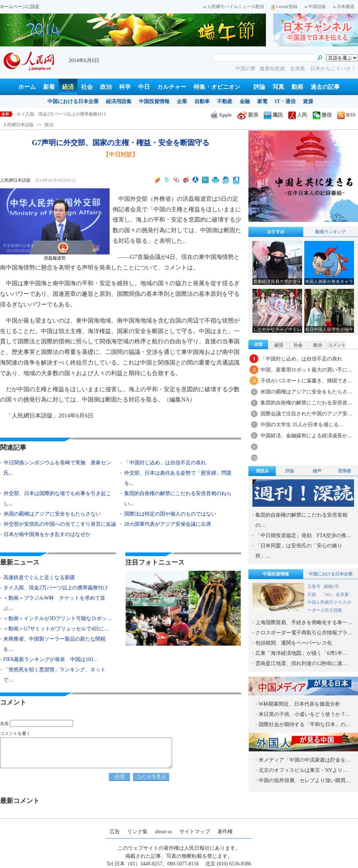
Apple (221, 115)
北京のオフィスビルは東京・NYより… (303, 770)
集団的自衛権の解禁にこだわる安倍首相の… (301, 520)
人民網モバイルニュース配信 (234, 7)
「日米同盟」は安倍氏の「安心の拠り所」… (299, 551)
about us (163, 832)
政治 (106, 87)
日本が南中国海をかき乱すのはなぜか (47, 534)
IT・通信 (285, 101)
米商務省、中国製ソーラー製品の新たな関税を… (54, 644)
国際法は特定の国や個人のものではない (170, 514)
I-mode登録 (284, 7)
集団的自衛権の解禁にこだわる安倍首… (306, 403)
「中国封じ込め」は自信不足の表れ (165, 463)
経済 (68, 87)
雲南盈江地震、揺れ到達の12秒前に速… (301, 663)
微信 (322, 115)
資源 (308, 101)
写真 (278, 87)
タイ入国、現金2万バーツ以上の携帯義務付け (56, 588)
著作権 (225, 832)
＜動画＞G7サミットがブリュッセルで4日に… (56, 629)
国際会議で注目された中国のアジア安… (306, 414)
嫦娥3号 (331, 586)
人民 (298, 115)
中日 (144, 87)
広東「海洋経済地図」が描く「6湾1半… (301, 653)
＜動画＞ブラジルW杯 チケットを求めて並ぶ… (54, 603)
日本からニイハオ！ (333, 69)
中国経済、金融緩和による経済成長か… (306, 436)
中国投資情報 (154, 101)
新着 (49, 87)
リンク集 (137, 832)
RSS (346, 115)
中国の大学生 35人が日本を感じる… (302, 425)
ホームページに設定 (20, 7)
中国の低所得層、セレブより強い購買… (305, 780)
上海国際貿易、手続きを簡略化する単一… (304, 622)
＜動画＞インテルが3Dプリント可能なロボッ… (58, 618)
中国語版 (315, 7)
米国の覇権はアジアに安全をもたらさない (52, 514)
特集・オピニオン (217, 87)
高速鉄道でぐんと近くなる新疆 (47, 114)
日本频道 (344, 7)
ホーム (27, 87)
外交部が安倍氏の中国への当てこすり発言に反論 (60, 524)
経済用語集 (119, 101)
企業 (182, 101)
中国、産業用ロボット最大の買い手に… (306, 370)
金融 (245, 101)
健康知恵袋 (273, 69)
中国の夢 (245, 69)
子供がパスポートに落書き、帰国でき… (306, 381)
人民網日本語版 (18, 125)
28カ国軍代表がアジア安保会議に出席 (170, 524)
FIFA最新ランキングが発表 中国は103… (51, 659)
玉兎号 (314, 586)
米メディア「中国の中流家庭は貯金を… (305, 760)
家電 (262, 101)
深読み (262, 471)
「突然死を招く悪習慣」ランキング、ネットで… (54, 675)
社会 (87, 87)
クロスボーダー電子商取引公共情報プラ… (304, 633)
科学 (125, 87)
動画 (297, 87)
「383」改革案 (335, 595)
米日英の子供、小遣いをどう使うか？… (305, 714)
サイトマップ (195, 832)
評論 (259, 87)
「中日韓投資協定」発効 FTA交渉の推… (303, 535)
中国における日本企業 (73, 101)
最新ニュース (20, 562)
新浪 (248, 115)
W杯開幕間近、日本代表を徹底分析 (299, 704)
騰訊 (273, 115)
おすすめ (276, 232)
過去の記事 (325, 87)
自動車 (202, 101)
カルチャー (172, 87)
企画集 (298, 69)
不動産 (225, 101)
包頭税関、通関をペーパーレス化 (294, 643)
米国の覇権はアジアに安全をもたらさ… (306, 392)
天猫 (312, 595)
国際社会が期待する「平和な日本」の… (305, 724)
